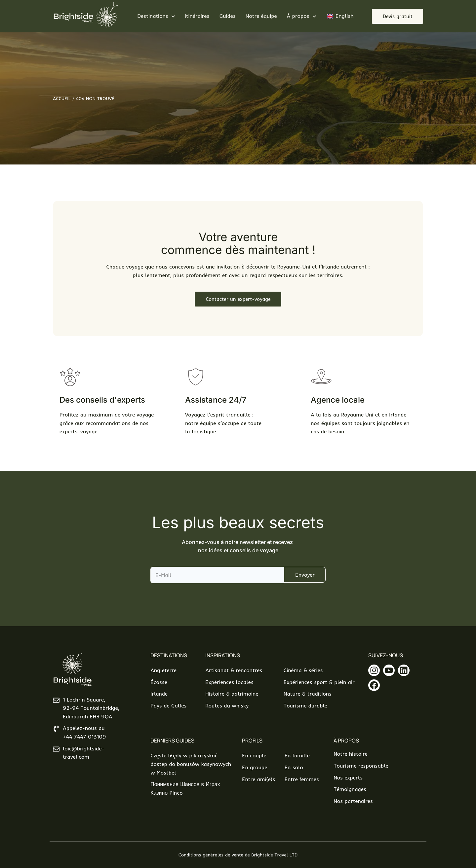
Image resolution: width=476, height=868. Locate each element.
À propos (346, 741)
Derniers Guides (172, 741)
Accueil (62, 98)
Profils (252, 741)
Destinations (169, 655)
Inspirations (223, 655)
